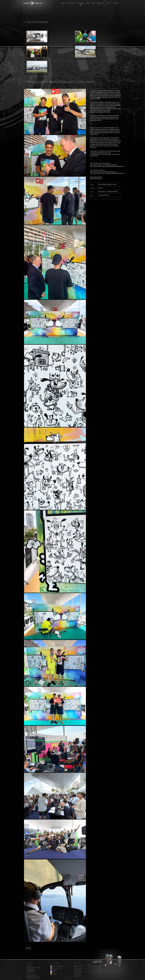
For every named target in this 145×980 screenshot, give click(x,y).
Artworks (81, 3)
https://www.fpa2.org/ (96, 179)
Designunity (77, 976)
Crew (88, 3)
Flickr (54, 972)
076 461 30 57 (36, 977)
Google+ (55, 974)
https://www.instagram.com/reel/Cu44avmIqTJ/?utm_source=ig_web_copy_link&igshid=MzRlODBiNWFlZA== (107, 173)
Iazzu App (100, 3)
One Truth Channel (58, 968)
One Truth (33, 3)
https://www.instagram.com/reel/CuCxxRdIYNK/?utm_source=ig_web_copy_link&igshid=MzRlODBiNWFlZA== (107, 166)
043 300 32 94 (34, 975)
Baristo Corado (78, 966)
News (63, 3)
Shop (93, 3)
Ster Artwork (77, 974)
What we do (71, 3)
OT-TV (109, 3)
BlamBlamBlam (78, 972)
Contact (115, 3)
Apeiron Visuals (78, 968)
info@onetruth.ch (35, 978)
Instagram (55, 970)
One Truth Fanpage (58, 966)
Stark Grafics (78, 970)
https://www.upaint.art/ (96, 177)
